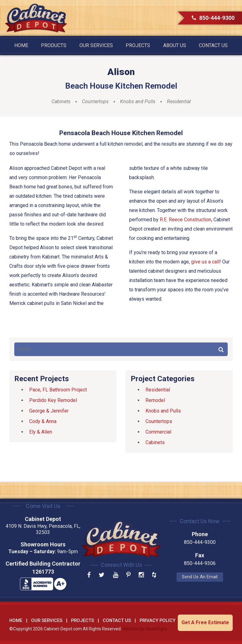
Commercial (158, 432)
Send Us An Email (199, 577)
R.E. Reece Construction (186, 220)
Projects (138, 45)
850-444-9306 (199, 563)
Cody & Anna (43, 421)
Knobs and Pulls (138, 102)
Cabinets (61, 102)
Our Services (96, 45)
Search (221, 349)
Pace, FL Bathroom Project (58, 390)
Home (21, 45)
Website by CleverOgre (145, 629)
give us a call (205, 262)
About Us (175, 45)
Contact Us (213, 45)
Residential (179, 102)
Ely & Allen (41, 432)
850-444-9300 (213, 18)
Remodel (155, 400)
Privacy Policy (157, 620)
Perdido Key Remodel (53, 400)
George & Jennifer (49, 411)
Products (54, 45)
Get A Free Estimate (205, 622)
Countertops (95, 102)
